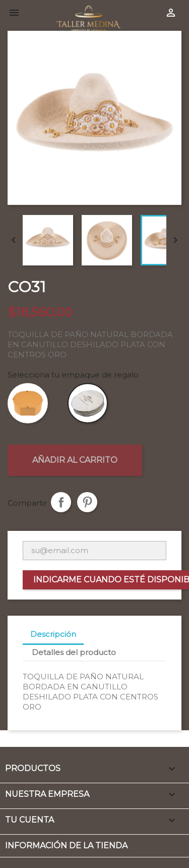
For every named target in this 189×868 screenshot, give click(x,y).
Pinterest (87, 502)
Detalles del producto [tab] (74, 652)
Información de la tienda (66, 846)
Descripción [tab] (53, 634)
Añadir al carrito (75, 460)
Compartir (61, 502)
